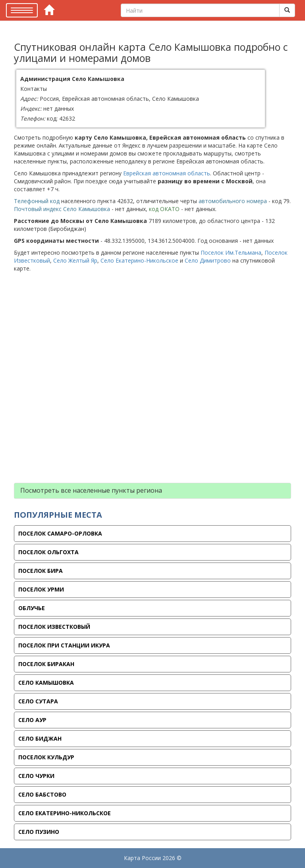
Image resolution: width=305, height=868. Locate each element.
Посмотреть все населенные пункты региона (91, 490)
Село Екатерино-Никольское (139, 260)
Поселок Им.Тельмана (231, 253)
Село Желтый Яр (75, 260)
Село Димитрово (208, 260)
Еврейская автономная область (167, 173)
